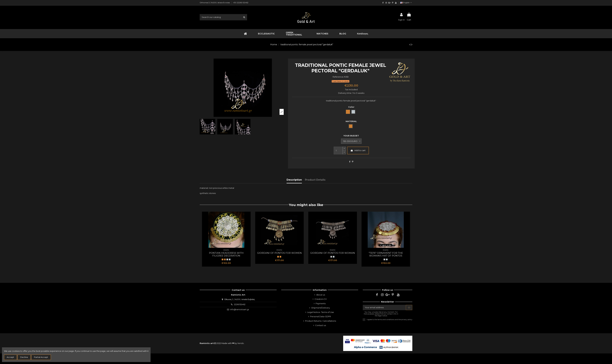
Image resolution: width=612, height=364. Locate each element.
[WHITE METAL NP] (227, 259)
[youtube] (396, 3)
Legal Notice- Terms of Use (321, 312)
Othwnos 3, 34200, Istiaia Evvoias (215, 3)
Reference (338, 77)
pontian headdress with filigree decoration (226, 254)
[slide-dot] (344, 152)
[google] (389, 3)
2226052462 (240, 304)
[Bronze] (225, 259)
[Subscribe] (409, 307)
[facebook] (383, 3)
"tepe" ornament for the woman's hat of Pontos (386, 254)
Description (294, 180)
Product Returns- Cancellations (321, 321)
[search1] (244, 17)
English (406, 3)
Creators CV (321, 299)
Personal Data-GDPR (321, 316)
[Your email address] (384, 307)
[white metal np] (230, 259)
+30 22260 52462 (241, 3)
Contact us (321, 325)
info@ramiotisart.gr (240, 309)
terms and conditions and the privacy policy (395, 320)
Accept (10, 357)
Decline (24, 357)
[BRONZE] (222, 259)
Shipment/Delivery (321, 308)
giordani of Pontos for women (279, 253)
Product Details (315, 180)
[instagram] (386, 3)
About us (321, 295)
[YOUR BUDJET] (351, 141)
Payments (321, 303)
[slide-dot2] (344, 149)
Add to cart (358, 150)
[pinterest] (393, 3)
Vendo (241, 343)
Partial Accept (41, 357)
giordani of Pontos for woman (333, 253)
